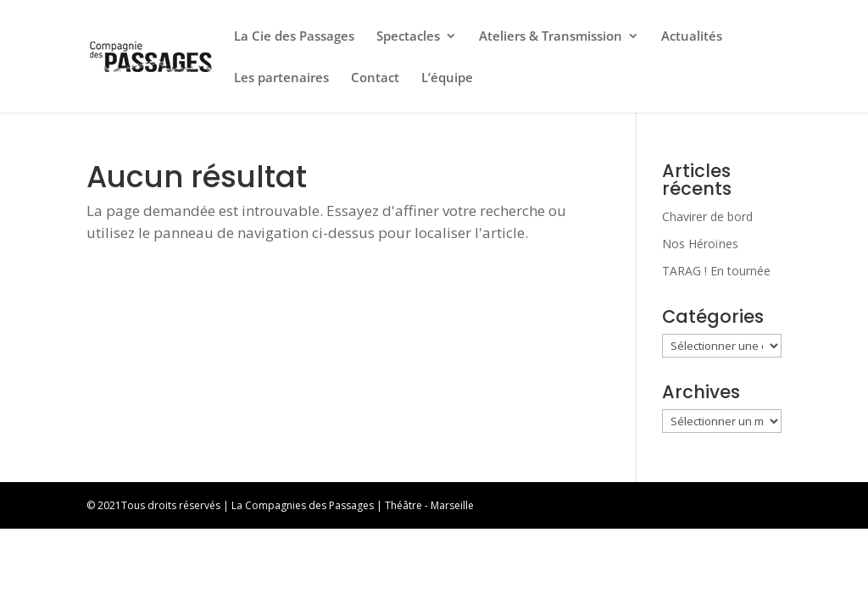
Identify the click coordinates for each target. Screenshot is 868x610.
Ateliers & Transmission (551, 37)
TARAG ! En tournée (716, 271)
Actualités (692, 37)
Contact (375, 78)
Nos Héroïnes (700, 244)
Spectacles (408, 37)
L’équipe (447, 78)
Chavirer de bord (707, 216)
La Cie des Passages (294, 37)
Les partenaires (281, 78)
